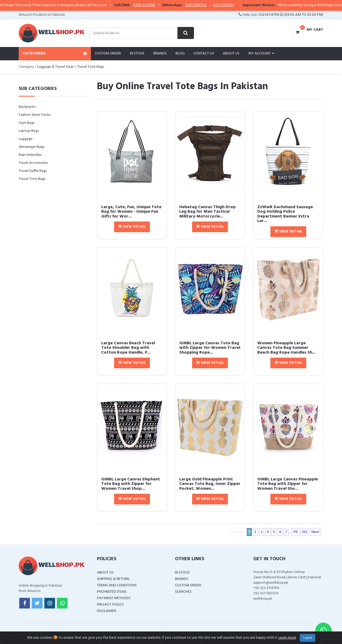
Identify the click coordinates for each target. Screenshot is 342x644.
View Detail (132, 227)
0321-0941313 (209, 5)
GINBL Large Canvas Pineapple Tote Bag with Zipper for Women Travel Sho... (288, 484)
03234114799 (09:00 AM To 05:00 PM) (291, 15)
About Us (231, 54)
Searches (183, 592)
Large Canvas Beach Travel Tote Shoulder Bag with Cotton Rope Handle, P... (128, 348)
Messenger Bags (32, 147)
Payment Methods (114, 598)
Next (316, 532)
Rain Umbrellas (30, 155)
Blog (180, 54)
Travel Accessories (33, 163)
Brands (160, 54)
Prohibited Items (112, 592)
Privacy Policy (110, 605)
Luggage (26, 139)
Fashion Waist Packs (35, 115)
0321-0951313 (236, 5)
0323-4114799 (157, 5)
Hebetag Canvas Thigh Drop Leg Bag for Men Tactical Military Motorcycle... (207, 212)
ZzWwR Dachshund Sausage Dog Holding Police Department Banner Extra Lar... (285, 214)
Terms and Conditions (117, 585)
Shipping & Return (113, 579)
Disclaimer (107, 611)
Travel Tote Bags (91, 67)
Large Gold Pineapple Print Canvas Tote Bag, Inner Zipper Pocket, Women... (210, 484)
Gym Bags (27, 123)
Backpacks (27, 107)
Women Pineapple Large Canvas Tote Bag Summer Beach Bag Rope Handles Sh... (286, 348)
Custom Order (108, 54)
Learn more (287, 638)
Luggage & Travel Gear (55, 67)
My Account (261, 54)
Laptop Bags (29, 131)
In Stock (137, 54)
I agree (308, 638)
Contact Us (204, 54)
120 (305, 532)
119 (295, 532)
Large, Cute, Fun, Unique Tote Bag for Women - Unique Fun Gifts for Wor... (131, 212)
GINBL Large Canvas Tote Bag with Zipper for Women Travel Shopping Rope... (210, 348)
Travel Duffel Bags (33, 171)
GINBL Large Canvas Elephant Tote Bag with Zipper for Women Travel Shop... (131, 484)
